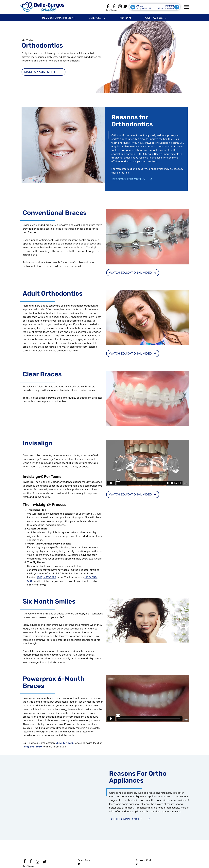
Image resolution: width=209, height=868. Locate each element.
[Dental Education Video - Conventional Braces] (133, 273)
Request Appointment (59, 18)
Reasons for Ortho (128, 179)
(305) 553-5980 (32, 746)
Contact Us (156, 18)
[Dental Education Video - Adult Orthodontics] (133, 354)
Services (97, 18)
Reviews (126, 18)
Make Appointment (40, 72)
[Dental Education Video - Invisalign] (133, 494)
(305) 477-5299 (47, 577)
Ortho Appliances (126, 819)
